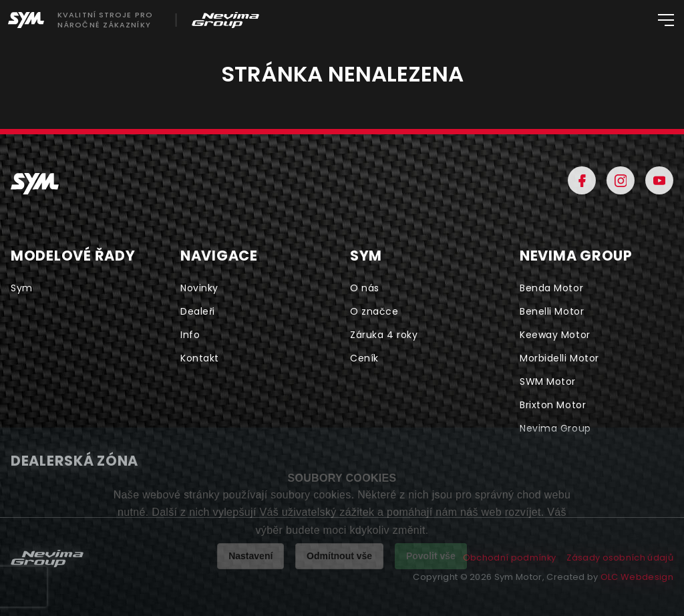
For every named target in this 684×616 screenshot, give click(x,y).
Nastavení (250, 556)
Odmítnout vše (339, 556)
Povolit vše (431, 556)
